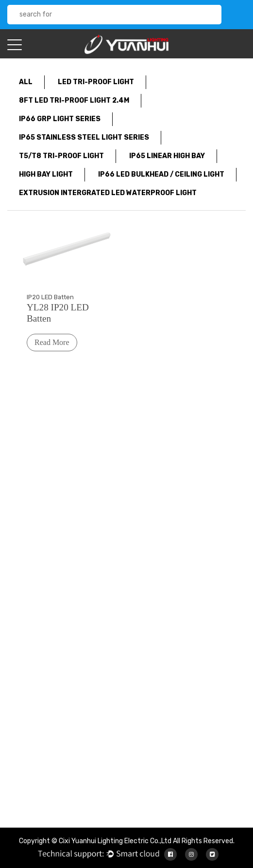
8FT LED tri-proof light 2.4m (74, 100)
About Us (126, 539)
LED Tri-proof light (96, 82)
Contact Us (130, 588)
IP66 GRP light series (60, 119)
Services (126, 564)
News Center (132, 576)
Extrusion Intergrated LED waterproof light (108, 193)
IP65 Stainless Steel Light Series (84, 137)
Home (121, 527)
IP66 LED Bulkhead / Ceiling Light (161, 174)
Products (127, 552)
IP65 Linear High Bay (167, 156)
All (26, 82)
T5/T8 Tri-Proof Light (61, 156)
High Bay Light (46, 174)
